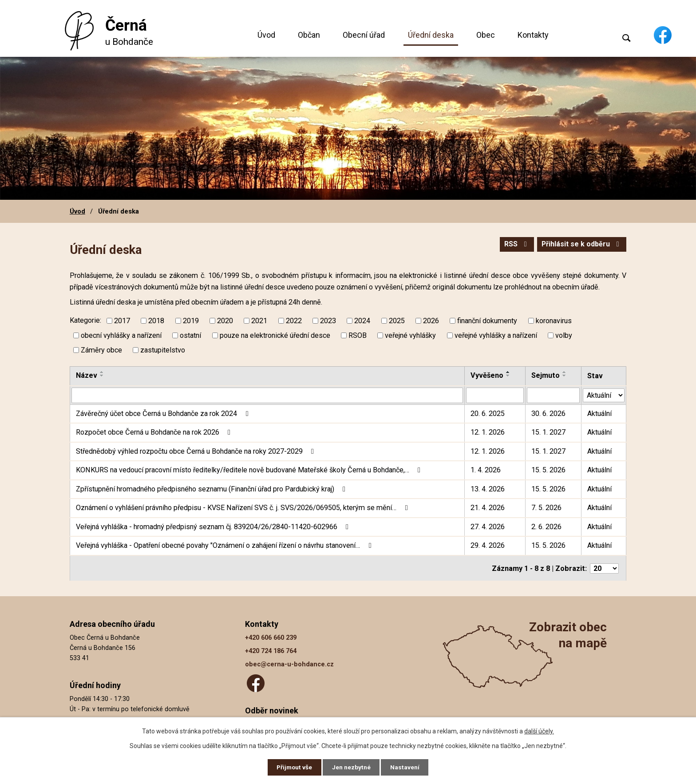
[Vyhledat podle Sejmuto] (553, 395)
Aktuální (599, 414)
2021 (259, 321)
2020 (225, 321)
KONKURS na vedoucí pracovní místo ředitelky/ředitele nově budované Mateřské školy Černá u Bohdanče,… (250, 470)
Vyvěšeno (487, 375)
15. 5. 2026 (548, 470)
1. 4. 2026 (486, 470)
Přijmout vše (294, 767)
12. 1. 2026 (488, 432)
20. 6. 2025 (488, 414)
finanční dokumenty (487, 321)
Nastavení (406, 767)
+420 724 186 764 (271, 650)
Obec (486, 35)
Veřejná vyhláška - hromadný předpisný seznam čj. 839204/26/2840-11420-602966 (214, 527)
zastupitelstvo (163, 350)
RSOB (358, 335)
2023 (328, 321)
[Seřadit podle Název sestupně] (102, 376)
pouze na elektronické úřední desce (275, 335)
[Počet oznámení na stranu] (604, 568)
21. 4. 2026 (488, 508)
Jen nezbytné (352, 767)
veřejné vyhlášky (410, 335)
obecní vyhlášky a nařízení (121, 335)
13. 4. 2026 (488, 489)
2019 (191, 321)
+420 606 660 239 (271, 637)
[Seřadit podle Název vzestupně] (102, 372)
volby (564, 335)
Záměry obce (101, 350)
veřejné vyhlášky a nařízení (496, 335)
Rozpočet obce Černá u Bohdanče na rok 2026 (155, 432)
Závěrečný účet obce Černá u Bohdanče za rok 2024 (164, 414)
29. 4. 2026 (488, 545)
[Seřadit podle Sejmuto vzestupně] (565, 372)
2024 (362, 321)
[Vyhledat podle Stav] (604, 394)
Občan (309, 35)
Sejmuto (546, 375)
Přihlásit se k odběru (581, 245)
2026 (431, 321)
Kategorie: (85, 320)
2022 (294, 321)
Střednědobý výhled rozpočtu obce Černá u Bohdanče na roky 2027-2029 (196, 451)
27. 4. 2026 (488, 527)
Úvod (266, 35)
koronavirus (554, 321)
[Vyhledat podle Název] (267, 395)
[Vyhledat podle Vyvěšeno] (495, 395)
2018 (156, 321)
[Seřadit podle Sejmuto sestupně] (565, 376)
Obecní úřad (364, 35)
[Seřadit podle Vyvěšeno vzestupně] (508, 372)
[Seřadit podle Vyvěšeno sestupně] (508, 376)
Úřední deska (431, 35)
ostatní (190, 335)
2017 (122, 321)
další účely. (539, 731)
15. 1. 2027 (548, 432)
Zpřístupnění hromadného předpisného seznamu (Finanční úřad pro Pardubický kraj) (212, 489)
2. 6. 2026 (546, 527)
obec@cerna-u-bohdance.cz (289, 664)
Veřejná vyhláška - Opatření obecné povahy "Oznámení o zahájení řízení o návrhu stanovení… (225, 545)
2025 (397, 321)
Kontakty (533, 35)
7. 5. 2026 (546, 508)
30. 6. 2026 (548, 414)
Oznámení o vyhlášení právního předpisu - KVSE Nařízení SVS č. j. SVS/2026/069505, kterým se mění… (243, 508)
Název (87, 375)
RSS (514, 245)
